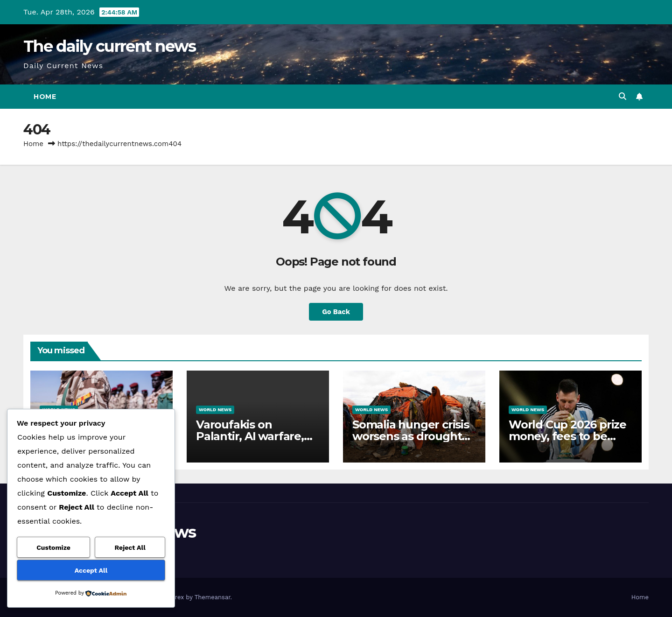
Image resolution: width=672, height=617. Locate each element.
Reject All (130, 547)
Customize (53, 547)
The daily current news (110, 46)
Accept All (91, 570)
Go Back (336, 312)
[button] (623, 96)
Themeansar (213, 597)
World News (215, 410)
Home (45, 97)
